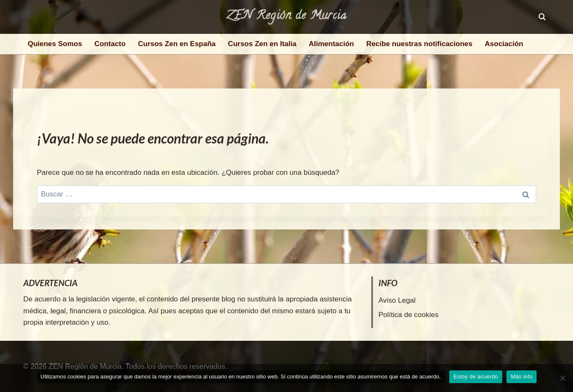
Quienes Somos (55, 44)
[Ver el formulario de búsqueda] (542, 17)
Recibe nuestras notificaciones (419, 44)
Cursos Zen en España (177, 44)
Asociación (504, 44)
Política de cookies (409, 315)
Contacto (110, 44)
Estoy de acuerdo (476, 377)
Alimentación (331, 44)
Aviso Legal (397, 300)
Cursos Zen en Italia (262, 44)
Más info (522, 377)
